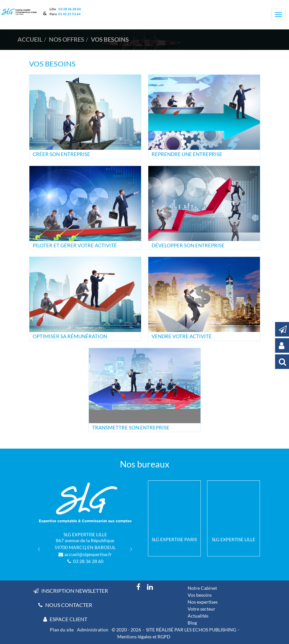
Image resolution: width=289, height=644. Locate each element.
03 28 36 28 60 (69, 9)
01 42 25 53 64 (69, 14)
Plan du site (62, 630)
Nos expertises (203, 602)
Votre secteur (201, 609)
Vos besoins (200, 595)
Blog (192, 623)
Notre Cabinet (202, 588)
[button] (37, 546)
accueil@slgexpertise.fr (88, 554)
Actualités (198, 616)
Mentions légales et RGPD (144, 637)
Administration (93, 630)
